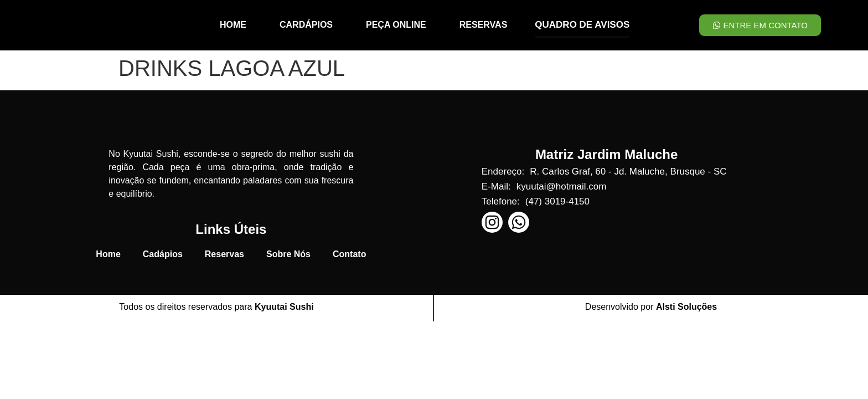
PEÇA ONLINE (396, 25)
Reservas (224, 254)
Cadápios (163, 254)
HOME (233, 25)
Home (108, 254)
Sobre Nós (288, 254)
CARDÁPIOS (306, 25)
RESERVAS (484, 25)
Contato (349, 254)
